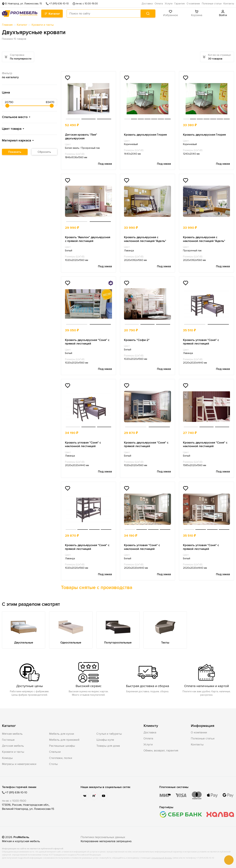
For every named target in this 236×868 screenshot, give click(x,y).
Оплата (159, 4)
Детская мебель (13, 746)
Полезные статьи (212, 4)
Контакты (229, 4)
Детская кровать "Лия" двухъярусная (81, 136)
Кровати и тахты (13, 752)
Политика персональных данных (103, 837)
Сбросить (44, 152)
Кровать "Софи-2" (137, 340)
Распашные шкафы (62, 746)
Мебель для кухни (62, 734)
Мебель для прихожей (64, 740)
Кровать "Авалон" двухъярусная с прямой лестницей (88, 239)
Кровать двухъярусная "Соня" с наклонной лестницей (205, 444)
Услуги (169, 4)
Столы (53, 764)
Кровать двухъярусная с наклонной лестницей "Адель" (145, 239)
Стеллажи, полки (61, 758)
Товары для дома (108, 746)
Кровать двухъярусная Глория (145, 135)
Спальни (55, 752)
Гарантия (180, 4)
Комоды (7, 758)
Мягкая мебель (12, 734)
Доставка (147, 4)
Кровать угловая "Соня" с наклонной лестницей (83, 444)
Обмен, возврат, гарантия (161, 750)
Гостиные (8, 740)
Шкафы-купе (105, 740)
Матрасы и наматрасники (19, 764)
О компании (193, 4)
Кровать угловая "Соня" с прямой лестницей (201, 342)
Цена (6, 92)
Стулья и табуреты (109, 734)
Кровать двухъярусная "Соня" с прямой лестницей (87, 342)
